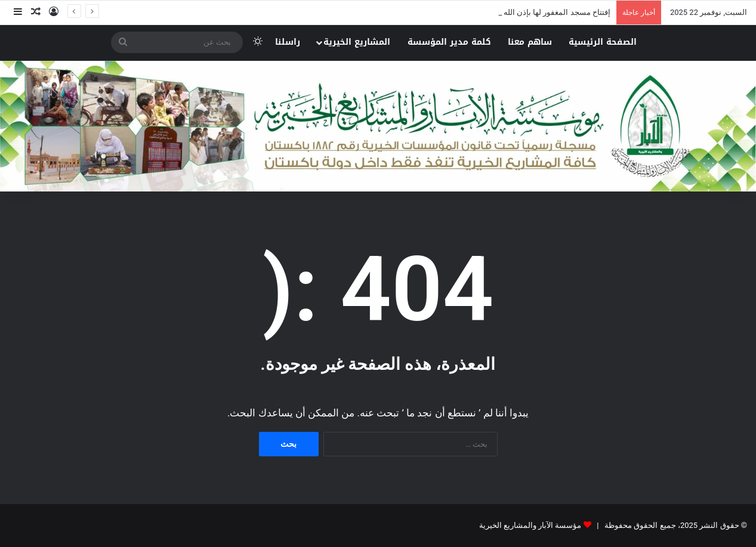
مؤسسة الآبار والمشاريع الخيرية (530, 525)
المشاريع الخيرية (357, 42)
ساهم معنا (530, 42)
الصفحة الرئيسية (603, 42)
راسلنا (288, 42)
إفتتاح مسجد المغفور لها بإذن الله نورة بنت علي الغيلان (522, 12)
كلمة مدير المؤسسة (449, 42)
